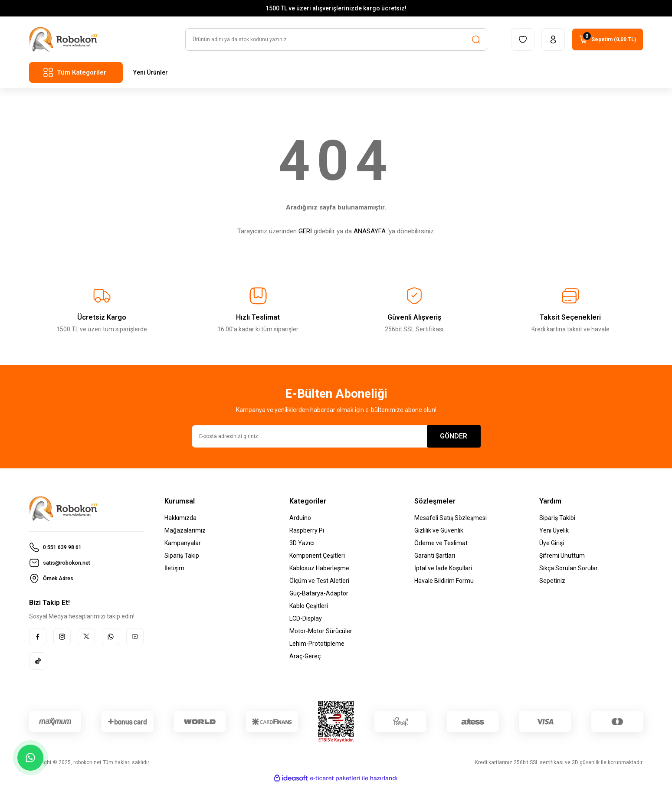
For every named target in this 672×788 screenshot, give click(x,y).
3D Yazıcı (302, 546)
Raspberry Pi (307, 534)
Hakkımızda (180, 521)
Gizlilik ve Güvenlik (439, 534)
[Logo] (64, 43)
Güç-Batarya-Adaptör (319, 597)
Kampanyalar (183, 546)
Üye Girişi (552, 546)
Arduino (300, 521)
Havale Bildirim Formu (444, 584)
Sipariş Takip (182, 559)
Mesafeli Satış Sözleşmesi (451, 521)
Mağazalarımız (185, 534)
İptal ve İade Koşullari (443, 572)
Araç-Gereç (305, 660)
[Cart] (608, 43)
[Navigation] (76, 76)
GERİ (305, 235)
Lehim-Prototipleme (317, 647)
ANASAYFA (370, 235)
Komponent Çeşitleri (317, 559)
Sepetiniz (552, 584)
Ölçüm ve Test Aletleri (319, 584)
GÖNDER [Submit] (454, 440)
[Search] (336, 43)
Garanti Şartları (435, 559)
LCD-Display (306, 622)
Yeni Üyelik (554, 534)
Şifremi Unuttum (562, 559)
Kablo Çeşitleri (309, 609)
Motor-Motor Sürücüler (321, 634)
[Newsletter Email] (336, 440)
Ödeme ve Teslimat (441, 546)
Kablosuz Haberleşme (319, 572)
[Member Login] (553, 43)
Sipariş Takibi (557, 521)
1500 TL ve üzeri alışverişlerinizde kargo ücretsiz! (336, 10)
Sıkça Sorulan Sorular (569, 572)
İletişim (174, 572)
